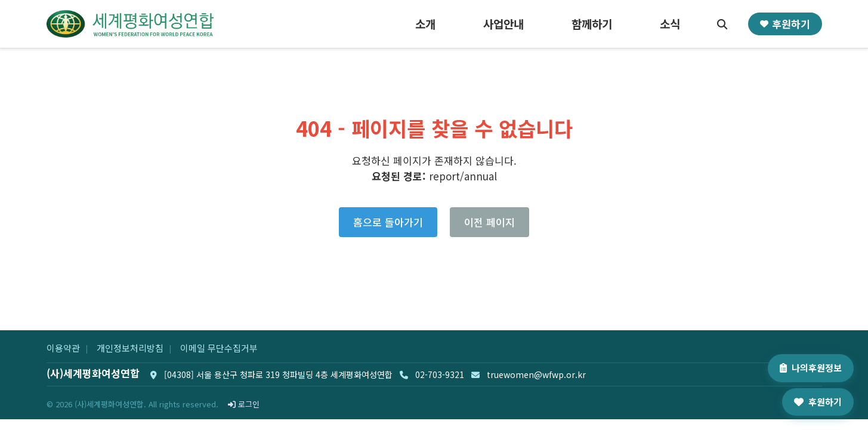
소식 (670, 24)
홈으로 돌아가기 (388, 222)
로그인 (244, 404)
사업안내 (503, 24)
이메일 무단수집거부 (219, 348)
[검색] (722, 24)
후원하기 (785, 24)
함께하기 (592, 24)
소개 (425, 24)
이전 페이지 (489, 222)
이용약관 (63, 348)
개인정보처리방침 (130, 348)
